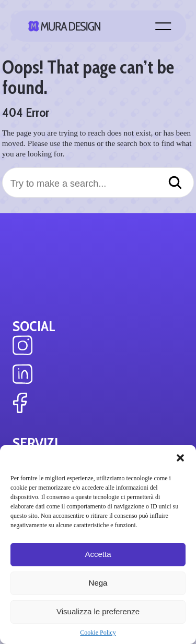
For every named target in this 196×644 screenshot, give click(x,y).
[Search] (175, 184)
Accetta (98, 554)
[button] (180, 458)
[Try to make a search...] (98, 184)
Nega (98, 583)
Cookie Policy (98, 633)
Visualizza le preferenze (98, 611)
